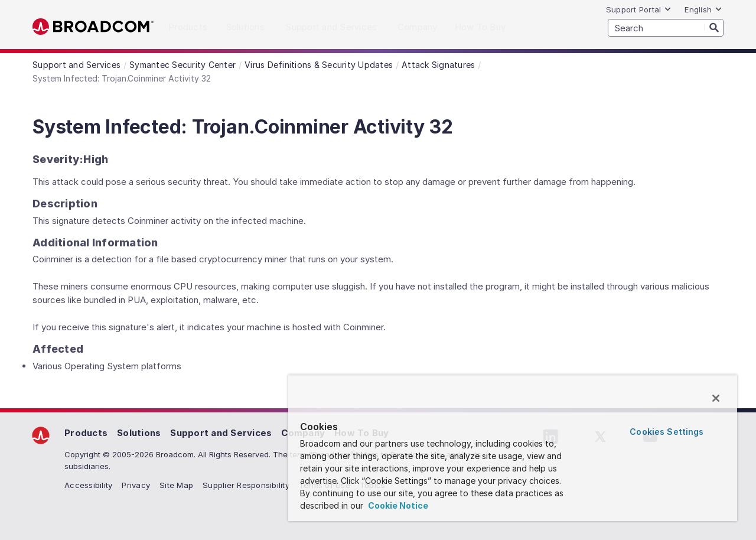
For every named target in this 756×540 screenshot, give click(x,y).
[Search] (714, 27)
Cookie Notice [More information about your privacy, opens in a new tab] (397, 505)
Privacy (136, 485)
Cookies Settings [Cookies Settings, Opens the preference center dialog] (667, 432)
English (703, 9)
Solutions (139, 433)
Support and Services (221, 433)
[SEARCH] (666, 28)
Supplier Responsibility (246, 485)
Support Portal (639, 9)
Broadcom (93, 27)
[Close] (716, 398)
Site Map (176, 485)
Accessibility (88, 485)
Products (86, 433)
